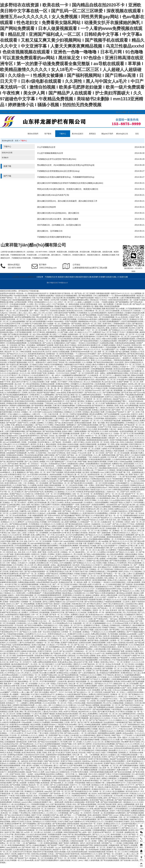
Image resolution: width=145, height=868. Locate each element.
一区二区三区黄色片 (123, 662)
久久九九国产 (107, 524)
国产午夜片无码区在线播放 (33, 576)
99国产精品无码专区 (52, 761)
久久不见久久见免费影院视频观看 (48, 744)
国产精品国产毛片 (22, 858)
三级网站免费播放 (80, 431)
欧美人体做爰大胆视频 (136, 688)
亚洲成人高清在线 (23, 446)
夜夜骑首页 (16, 619)
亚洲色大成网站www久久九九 (119, 509)
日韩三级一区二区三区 (53, 770)
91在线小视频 (78, 337)
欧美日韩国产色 (23, 748)
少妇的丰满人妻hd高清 (66, 681)
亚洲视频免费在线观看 (56, 630)
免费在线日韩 (33, 528)
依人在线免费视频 (112, 776)
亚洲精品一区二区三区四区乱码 (125, 531)
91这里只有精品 (104, 315)
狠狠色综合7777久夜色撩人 (82, 811)
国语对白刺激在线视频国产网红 (114, 401)
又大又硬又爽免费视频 (54, 470)
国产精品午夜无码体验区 (131, 705)
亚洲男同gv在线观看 (15, 755)
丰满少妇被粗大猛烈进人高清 (26, 796)
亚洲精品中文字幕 (55, 358)
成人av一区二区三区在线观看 (18, 311)
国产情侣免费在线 (40, 619)
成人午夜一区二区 (15, 408)
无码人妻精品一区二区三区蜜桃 (60, 748)
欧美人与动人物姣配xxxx (123, 576)
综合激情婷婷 (109, 722)
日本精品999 (21, 623)
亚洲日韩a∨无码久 (108, 662)
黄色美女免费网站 (96, 414)
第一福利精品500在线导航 (112, 612)
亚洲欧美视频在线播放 (90, 658)
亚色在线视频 (92, 427)
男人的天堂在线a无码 (33, 712)
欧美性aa (86, 479)
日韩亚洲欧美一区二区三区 (94, 311)
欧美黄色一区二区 (113, 852)
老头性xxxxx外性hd (92, 356)
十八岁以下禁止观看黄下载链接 (43, 714)
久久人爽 (97, 455)
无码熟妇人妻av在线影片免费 (94, 412)
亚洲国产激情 (38, 679)
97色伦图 (120, 380)
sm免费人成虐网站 (37, 423)
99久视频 (128, 380)
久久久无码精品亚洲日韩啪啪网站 (31, 380)
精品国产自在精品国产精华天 (121, 759)
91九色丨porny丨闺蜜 (80, 860)
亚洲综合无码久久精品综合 (58, 839)
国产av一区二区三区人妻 (115, 494)
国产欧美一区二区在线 (127, 403)
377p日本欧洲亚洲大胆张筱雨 (69, 339)
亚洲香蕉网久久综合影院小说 (74, 595)
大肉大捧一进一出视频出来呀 (51, 511)
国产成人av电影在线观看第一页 (37, 571)
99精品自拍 (108, 617)
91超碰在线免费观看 (36, 531)
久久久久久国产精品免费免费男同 (60, 619)
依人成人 (137, 673)
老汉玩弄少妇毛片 (133, 791)
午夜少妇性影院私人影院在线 (105, 377)
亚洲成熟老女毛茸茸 (68, 720)
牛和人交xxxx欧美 (58, 535)
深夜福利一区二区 (115, 438)
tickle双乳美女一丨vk (114, 477)
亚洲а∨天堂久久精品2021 (117, 580)
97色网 (110, 462)
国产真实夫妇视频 (129, 477)
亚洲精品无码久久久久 (112, 824)
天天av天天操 (97, 617)
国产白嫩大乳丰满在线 (106, 712)
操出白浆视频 (48, 548)
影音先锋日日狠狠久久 (47, 487)
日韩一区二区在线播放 (29, 684)
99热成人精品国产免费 (116, 651)
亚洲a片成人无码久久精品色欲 (122, 442)
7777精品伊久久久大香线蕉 (105, 470)
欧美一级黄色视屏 (46, 567)
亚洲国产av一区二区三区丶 (61, 587)
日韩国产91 (44, 311)
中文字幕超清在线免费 (121, 660)
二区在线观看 (110, 621)
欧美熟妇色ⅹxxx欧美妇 (43, 636)
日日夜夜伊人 (89, 503)
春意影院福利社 (111, 418)
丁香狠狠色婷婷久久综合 (122, 324)
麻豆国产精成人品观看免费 (98, 640)
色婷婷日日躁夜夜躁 (116, 313)
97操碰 (77, 574)
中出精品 (140, 731)
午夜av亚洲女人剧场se (74, 349)
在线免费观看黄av (93, 464)
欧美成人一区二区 (45, 341)
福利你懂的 (74, 856)
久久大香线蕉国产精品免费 (110, 421)
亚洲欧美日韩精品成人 (98, 571)
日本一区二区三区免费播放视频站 (59, 494)
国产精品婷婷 (123, 658)
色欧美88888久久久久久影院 (92, 854)
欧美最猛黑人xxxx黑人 (135, 466)
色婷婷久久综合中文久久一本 (23, 697)
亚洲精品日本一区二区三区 (120, 337)
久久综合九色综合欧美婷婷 (37, 834)
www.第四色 (61, 393)
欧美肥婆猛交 (99, 494)
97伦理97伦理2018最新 (80, 772)
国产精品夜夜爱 (22, 668)
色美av (111, 436)
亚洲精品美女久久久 (52, 576)
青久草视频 (56, 643)
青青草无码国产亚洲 (39, 373)
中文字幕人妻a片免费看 (128, 416)
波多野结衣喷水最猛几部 (84, 763)
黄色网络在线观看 (15, 737)
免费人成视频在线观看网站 (79, 800)
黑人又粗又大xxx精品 (56, 503)
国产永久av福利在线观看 (60, 785)
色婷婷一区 (74, 701)
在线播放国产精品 (131, 326)
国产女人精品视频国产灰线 (70, 589)
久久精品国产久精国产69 (131, 656)
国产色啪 (11, 817)
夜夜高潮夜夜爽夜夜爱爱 (26, 330)
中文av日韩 (82, 453)
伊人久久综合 (47, 313)
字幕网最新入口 (76, 513)
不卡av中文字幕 (31, 733)
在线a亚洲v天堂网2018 (44, 656)
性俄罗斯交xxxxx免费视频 (20, 725)
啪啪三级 (20, 832)
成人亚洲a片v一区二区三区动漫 (61, 377)
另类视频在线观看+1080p (57, 834)
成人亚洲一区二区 (106, 768)
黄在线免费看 (103, 429)
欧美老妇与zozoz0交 (93, 390)
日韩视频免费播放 (99, 830)
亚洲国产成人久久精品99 (44, 518)
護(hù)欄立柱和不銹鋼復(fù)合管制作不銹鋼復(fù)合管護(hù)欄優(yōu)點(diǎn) (70, 183)
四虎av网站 (120, 707)
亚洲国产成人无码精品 (115, 847)
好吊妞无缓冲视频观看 (80, 718)
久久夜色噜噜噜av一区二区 (73, 770)
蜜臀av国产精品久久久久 (23, 731)
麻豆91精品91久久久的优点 (100, 718)
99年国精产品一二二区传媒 (112, 843)
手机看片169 (58, 541)
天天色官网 (90, 638)
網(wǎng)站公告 (122, 134)
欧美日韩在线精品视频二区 (26, 595)
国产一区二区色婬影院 (116, 466)
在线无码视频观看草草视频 (70, 328)
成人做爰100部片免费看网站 (55, 826)
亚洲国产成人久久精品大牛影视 (96, 388)
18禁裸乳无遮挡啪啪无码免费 (24, 705)
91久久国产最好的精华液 (56, 804)
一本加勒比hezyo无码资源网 (113, 395)
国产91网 (116, 386)
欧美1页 (107, 636)
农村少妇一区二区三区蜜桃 (114, 781)
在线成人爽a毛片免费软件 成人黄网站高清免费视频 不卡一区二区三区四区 (114, 365)
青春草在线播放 (132, 628)
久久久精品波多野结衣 (32, 666)
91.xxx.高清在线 (122, 317)
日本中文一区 (12, 509)
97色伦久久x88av (48, 591)
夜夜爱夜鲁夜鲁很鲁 (127, 619)
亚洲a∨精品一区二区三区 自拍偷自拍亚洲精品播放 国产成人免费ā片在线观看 (35, 526)
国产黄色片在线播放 (14, 828)
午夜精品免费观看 (30, 701)
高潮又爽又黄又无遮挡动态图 (107, 334)
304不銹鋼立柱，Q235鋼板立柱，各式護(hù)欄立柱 (59, 225)
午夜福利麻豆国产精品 (124, 722)
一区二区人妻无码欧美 (89, 733)
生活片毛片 (38, 608)
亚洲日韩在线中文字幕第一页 (116, 481)
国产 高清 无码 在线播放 (40, 692)
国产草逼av (29, 490)
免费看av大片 (79, 822)
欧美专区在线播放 (10, 761)
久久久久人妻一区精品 (48, 684)
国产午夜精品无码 (101, 619)
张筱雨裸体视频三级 (72, 828)
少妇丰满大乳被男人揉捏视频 (12, 649)
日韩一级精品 (12, 563)
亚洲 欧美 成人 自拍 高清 (16, 552)
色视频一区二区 (42, 647)
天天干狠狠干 (63, 382)
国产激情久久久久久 (130, 828)
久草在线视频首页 (121, 809)
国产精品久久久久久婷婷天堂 (131, 386)
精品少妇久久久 (107, 434)
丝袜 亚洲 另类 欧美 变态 (71, 610)
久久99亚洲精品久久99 (27, 709)
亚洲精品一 (87, 632)
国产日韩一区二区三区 (62, 791)
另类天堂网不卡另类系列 (51, 505)
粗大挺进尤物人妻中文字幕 (78, 569)
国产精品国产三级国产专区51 (18, 423)
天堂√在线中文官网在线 (57, 453)
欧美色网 (6, 559)
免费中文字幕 (51, 446)
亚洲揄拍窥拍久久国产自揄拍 (65, 343)
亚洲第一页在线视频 (29, 442)
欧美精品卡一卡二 (13, 703)
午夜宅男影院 (117, 709)
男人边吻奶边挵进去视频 (17, 543)
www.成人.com (6, 677)
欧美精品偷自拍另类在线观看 (67, 714)
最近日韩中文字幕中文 (20, 382)
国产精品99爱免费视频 (102, 709)
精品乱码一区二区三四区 (92, 324)
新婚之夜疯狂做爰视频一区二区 (56, 485)
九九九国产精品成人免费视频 (88, 705)
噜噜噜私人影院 (113, 405)
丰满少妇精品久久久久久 (95, 822)
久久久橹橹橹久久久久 (62, 796)
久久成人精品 (103, 500)
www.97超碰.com (52, 772)
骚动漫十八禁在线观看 (62, 604)
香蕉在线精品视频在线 (9, 326)
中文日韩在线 (101, 651)
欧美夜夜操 (45, 783)
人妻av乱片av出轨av (50, 712)
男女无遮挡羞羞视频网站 (115, 423)
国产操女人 (70, 630)
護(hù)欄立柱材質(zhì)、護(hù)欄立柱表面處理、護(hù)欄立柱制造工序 (67, 201)
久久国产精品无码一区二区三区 (93, 664)
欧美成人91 (13, 679)
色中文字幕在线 (39, 332)
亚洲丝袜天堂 (71, 490)
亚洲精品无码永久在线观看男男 (74, 606)
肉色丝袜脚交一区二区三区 (106, 380)
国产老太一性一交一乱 (114, 515)
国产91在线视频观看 (112, 414)
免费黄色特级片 (104, 319)
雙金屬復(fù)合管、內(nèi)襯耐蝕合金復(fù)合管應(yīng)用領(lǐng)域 (66, 165)
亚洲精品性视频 (133, 332)
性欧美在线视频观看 (95, 703)
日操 (53, 438)
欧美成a (117, 681)
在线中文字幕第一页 (53, 606)
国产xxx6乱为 (48, 343)
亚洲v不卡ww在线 (124, 345)
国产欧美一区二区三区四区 (60, 615)
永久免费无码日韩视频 (68, 319)
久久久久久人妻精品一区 (38, 735)
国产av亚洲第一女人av (52, 847)
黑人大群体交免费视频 (27, 638)
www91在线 (126, 414)
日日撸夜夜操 (63, 459)
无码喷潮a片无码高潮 (95, 606)
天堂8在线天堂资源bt (58, 311)
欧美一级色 (126, 518)
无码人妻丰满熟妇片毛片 (102, 567)
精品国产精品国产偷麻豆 (46, 393)
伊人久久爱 (29, 565)
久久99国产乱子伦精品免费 (32, 324)
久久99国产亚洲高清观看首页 (12, 591)
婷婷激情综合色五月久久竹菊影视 (117, 565)
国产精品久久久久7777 (104, 684)
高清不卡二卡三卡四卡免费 (80, 785)
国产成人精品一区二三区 (123, 617)
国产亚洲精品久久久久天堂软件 (49, 410)
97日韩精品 (128, 537)
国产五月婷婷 (61, 455)
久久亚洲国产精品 (20, 485)
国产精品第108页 (45, 623)
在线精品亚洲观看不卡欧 (43, 802)
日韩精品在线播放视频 (44, 718)
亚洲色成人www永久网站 (23, 802)
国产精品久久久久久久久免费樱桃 (98, 535)
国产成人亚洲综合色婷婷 (64, 423)
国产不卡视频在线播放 (136, 632)
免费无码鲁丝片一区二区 (126, 770)
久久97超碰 (102, 677)
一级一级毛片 (55, 375)
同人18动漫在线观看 (73, 362)
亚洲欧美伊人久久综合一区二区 (82, 531)
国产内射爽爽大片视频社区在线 (25, 341)
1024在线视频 (50, 750)
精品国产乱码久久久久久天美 (124, 399)
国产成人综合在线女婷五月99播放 (18, 815)
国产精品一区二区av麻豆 (26, 358)
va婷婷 (104, 449)
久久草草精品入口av (13, 673)
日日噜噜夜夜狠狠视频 (28, 589)
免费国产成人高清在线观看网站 (39, 427)
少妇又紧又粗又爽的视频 (46, 806)
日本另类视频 (139, 503)
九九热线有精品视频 (114, 584)
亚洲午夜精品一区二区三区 (107, 556)
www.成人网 (139, 640)
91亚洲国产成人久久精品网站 (48, 720)
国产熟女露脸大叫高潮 (27, 819)
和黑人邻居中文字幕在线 (68, 712)
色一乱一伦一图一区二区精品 (36, 539)
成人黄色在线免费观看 (116, 554)
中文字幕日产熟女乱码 (126, 666)
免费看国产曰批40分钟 (120, 794)
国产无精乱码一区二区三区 (61, 653)
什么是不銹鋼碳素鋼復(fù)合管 (50, 153)
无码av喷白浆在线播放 (135, 610)
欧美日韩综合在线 (19, 459)
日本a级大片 (23, 563)
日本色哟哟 (61, 487)
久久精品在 (51, 645)
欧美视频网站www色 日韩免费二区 (63, 647)
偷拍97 (92, 334)
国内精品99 (11, 410)
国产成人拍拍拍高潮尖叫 (43, 850)
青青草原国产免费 (93, 802)
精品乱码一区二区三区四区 (39, 785)
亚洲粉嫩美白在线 (44, 709)
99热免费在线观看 (137, 490)
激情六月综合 (39, 490)
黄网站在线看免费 (31, 487)
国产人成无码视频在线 (87, 673)
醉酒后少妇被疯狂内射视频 (23, 416)
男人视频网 (14, 694)
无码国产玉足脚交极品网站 (10, 505)
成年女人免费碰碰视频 (126, 804)
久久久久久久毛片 (88, 589)
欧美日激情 (33, 668)
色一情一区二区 (82, 720)
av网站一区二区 (73, 449)
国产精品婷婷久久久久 (81, 347)
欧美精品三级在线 (16, 640)
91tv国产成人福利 (31, 640)
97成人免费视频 (67, 507)
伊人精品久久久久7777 (83, 332)
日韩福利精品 (55, 837)
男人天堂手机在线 (130, 612)
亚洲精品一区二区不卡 (23, 477)
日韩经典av (64, 856)
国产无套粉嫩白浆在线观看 (70, 434)
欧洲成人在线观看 (96, 578)
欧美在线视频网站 (102, 503)
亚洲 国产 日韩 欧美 (122, 768)
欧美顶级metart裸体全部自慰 (22, 759)
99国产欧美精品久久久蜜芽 (132, 839)
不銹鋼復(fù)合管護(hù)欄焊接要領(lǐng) (54, 237)
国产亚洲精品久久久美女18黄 (105, 737)
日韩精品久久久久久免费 (110, 740)
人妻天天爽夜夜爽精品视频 (15, 431)
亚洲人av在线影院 (122, 485)
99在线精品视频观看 (80, 794)
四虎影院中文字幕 (128, 653)
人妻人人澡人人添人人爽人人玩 (29, 313)
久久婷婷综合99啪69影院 (122, 459)
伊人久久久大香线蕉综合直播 (80, 410)
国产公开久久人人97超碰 (124, 436)
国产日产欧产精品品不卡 (99, 720)
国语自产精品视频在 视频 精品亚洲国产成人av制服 (106, 308)
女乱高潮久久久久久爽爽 (54, 679)
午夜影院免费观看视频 (126, 550)
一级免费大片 (126, 358)
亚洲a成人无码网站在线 (111, 625)
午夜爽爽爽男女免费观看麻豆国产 (74, 375)
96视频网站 (53, 559)
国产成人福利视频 (123, 352)
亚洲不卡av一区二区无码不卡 (21, 662)
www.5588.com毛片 (29, 841)
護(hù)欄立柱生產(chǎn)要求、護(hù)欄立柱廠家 (58, 219)
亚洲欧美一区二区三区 (119, 694)
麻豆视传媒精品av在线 (73, 468)
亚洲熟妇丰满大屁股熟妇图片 (17, 403)
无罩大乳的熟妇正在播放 (76, 487)
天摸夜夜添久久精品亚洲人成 (106, 666)
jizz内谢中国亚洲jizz (129, 824)
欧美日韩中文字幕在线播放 (108, 858)
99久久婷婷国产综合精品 (57, 360)
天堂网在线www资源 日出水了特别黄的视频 (107, 479)
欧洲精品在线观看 (48, 384)
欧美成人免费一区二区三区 (72, 787)
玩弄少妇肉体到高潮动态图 (77, 852)
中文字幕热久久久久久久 (61, 369)
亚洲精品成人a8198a (85, 826)
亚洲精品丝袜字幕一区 (67, 582)
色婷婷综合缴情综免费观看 (118, 830)
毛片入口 (141, 647)
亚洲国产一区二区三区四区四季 (82, 373)
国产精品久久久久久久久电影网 (23, 647)
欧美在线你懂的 (84, 490)
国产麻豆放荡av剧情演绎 (80, 369)
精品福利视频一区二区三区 (111, 705)
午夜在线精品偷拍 (10, 628)
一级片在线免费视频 (53, 787)
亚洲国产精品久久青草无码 (114, 763)
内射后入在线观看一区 (18, 377)
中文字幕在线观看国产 (48, 681)
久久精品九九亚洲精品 (39, 748)
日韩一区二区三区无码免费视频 (35, 561)
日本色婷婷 (111, 552)
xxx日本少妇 (124, 468)
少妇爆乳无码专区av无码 (72, 528)
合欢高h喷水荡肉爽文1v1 (13, 561)
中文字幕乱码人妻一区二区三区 (75, 474)
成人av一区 (24, 658)
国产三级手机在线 (105, 354)
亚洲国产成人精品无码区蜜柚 (98, 561)
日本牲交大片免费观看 (42, 722)
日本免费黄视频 (69, 358)
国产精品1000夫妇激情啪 (81, 367)
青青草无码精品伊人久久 (58, 634)
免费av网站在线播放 (99, 634)
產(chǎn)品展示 (78, 134)
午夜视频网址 (87, 610)
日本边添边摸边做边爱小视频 (56, 569)
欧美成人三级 (51, 649)
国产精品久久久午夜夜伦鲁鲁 (93, 515)
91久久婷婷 (93, 429)
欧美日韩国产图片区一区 (54, 390)
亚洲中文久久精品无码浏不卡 (116, 397)
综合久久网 (44, 397)
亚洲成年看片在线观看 (78, 640)
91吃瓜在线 (4, 785)
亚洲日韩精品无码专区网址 (25, 401)
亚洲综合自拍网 (85, 643)
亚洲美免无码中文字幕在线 (83, 418)
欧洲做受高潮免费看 (16, 750)
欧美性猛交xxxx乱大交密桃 (63, 317)
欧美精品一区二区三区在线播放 (42, 858)
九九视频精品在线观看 (109, 341)
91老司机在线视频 (37, 403)
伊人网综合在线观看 (42, 565)
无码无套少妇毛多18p (8, 399)
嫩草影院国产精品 (25, 500)
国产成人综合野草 (66, 651)
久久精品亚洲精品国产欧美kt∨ (77, 694)
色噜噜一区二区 (99, 791)
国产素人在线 (107, 690)
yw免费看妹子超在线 (115, 326)
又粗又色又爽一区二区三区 (58, 414)
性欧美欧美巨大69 (79, 604)
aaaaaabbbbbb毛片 (32, 466)
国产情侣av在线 (12, 589)
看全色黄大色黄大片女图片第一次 (92, 584)
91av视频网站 (35, 479)
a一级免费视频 (45, 781)
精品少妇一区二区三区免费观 (54, 457)
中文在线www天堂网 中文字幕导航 (126, 623)
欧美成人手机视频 (14, 753)
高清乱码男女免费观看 (38, 839)
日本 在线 (23, 541)
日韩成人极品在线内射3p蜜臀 (83, 597)
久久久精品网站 (136, 571)
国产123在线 (6, 427)
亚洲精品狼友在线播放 (15, 455)
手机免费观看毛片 (41, 559)
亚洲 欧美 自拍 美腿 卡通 (77, 543)
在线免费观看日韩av (89, 328)
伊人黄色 (104, 509)
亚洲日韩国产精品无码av (105, 485)
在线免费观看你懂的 (45, 418)
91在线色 (76, 600)
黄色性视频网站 (135, 720)
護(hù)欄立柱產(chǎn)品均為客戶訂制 (53, 195)
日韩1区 (128, 522)
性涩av (109, 664)
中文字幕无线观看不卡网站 (47, 800)
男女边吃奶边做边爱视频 (34, 455)
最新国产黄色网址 (33, 837)
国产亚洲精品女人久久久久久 (69, 746)
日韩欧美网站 (124, 819)
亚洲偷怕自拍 (8, 518)
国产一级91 (34, 311)
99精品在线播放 (131, 554)
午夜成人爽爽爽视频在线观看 (96, 438)
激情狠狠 (21, 776)
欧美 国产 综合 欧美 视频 (18, 528)
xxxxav (116, 815)
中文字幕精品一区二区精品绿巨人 (13, 837)
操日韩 (26, 390)
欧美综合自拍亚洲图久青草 (124, 369)
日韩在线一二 (139, 311)
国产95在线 (27, 847)
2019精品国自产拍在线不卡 (116, 412)
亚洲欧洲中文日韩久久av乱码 (79, 634)
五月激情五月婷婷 (37, 365)
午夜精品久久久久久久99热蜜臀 (104, 632)
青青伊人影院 (101, 856)
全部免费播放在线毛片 (72, 740)
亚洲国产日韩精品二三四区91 (113, 628)
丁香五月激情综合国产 (65, 809)
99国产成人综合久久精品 (97, 753)
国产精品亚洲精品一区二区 (60, 483)
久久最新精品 (60, 492)
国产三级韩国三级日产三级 (86, 416)
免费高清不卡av (99, 332)
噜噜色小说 (42, 841)
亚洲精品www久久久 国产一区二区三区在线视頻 (40, 421)
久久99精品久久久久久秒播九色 (52, 524)
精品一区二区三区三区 (18, 386)
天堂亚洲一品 (98, 813)
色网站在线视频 (51, 416)
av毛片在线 (14, 511)
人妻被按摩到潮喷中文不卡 (116, 783)
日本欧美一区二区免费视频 (38, 533)
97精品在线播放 (102, 750)
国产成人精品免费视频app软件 (80, 834)
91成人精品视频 (74, 498)
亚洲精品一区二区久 (59, 638)
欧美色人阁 (133, 384)
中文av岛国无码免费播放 (13, 576)
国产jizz (88, 817)
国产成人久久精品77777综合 (124, 524)
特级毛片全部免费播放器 (54, 365)
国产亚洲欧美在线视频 (112, 393)
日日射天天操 (26, 619)
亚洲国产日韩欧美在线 (70, 643)
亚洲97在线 (32, 742)
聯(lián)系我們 (33, 134)
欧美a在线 (131, 408)
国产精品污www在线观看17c (49, 742)
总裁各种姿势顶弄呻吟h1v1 (30, 436)
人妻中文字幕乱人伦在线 (82, 442)
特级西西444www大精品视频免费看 (85, 660)
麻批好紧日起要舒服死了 (77, 330)
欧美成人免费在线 (37, 434)
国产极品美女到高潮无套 (79, 477)
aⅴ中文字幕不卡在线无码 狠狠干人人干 (109, 826)
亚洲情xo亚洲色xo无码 (62, 768)
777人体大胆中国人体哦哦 (73, 496)
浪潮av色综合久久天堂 (128, 815)
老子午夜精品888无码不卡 (13, 481)
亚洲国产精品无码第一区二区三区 (13, 319)
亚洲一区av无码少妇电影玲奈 (49, 632)
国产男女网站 (115, 630)
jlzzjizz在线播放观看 (29, 507)
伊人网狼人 (53, 339)
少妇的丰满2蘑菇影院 (83, 789)
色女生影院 (119, 362)
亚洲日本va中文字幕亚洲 (23, 852)
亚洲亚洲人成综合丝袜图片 (55, 776)
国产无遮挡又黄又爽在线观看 (17, 365)
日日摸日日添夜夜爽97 (107, 770)
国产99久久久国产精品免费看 (71, 765)
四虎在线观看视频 (73, 776)
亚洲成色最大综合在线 (119, 636)
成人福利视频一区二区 (64, 436)
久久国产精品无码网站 (64, 664)
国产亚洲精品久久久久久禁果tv (33, 617)
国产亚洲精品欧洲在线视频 (88, 425)
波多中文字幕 (10, 832)
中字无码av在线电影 (69, 837)
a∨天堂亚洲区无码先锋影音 (38, 474)
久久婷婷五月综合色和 (18, 513)
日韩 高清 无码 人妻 (113, 520)
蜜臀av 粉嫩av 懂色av (63, 600)
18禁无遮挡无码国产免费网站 (65, 313)
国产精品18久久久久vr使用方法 (40, 347)
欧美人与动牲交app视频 (123, 462)
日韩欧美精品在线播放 (121, 490)
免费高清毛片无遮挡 (79, 731)
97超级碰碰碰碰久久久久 (102, 623)
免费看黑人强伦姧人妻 (80, 615)
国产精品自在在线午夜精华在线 (68, 854)
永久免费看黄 (111, 550)
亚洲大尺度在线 (135, 856)
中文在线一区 (15, 735)
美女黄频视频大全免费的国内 (115, 813)
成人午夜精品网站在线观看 (128, 755)
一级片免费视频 (12, 856)
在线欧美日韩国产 (73, 699)
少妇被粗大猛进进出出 (119, 511)
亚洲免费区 (106, 679)
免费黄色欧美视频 (109, 455)
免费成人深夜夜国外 (109, 778)
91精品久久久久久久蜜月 (75, 798)
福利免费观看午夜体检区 (42, 690)
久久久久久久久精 (40, 477)
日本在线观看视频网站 (23, 546)
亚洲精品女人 (38, 468)
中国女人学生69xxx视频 (77, 703)
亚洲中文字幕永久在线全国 (71, 761)
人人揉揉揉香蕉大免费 (42, 438)
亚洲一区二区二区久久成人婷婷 (93, 550)
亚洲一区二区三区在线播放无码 (82, 750)
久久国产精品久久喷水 (70, 578)
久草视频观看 (123, 778)
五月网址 (99, 636)
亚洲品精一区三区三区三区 (74, 390)
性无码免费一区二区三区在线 (123, 664)
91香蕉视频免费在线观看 (122, 526)
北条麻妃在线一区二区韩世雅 (112, 522)
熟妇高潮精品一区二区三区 (28, 681)
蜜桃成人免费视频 (39, 360)
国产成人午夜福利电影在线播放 (12, 634)
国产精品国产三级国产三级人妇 (60, 845)
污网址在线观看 (26, 352)
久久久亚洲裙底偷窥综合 (25, 718)
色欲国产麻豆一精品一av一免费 (57, 531)
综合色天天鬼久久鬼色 (13, 390)
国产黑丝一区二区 (7, 468)
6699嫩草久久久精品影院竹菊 (82, 384)
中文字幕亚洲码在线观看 (75, 686)
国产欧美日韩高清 (63, 750)
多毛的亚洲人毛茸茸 (100, 757)
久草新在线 (34, 612)
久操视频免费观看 (36, 390)
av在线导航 (125, 496)
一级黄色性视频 (63, 513)
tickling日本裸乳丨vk (79, 451)
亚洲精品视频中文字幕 (109, 850)
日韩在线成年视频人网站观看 (109, 496)
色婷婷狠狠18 (126, 487)
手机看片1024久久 (48, 778)
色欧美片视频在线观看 (88, 444)
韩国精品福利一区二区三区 (78, 334)
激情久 (123, 408)
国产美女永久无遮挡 (32, 591)
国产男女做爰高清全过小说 (82, 791)
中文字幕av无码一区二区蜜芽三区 (83, 671)
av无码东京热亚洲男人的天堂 (94, 528)
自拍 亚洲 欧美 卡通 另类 (115, 610)
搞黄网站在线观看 (113, 653)
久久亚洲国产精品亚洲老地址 (63, 308)
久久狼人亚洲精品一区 (103, 531)
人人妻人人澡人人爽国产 (27, 768)
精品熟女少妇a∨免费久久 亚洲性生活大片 (34, 707)
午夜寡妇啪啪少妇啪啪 (108, 658)
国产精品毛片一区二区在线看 (113, 832)
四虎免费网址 (39, 606)
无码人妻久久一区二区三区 (29, 778)
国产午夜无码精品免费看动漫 (37, 451)
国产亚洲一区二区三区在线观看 (118, 453)
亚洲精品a (60, 694)
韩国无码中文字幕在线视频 (43, 852)
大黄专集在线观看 (134, 582)
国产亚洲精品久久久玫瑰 (84, 809)
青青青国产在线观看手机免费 (91, 600)
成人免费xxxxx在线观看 (133, 390)
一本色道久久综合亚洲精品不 (88, 343)
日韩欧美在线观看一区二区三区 (92, 446)
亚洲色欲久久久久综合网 (64, 380)
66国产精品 (19, 466)
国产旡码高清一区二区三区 (61, 794)
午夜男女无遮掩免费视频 (79, 414)
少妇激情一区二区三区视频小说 (121, 640)
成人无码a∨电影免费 (41, 334)
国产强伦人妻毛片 (124, 455)
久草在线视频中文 (123, 483)
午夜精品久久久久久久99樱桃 (91, 675)
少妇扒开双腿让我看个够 (9, 541)
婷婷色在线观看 (73, 824)
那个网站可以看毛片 (95, 604)
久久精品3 (60, 349)
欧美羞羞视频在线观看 (127, 339)
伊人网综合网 (60, 371)
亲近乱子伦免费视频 (97, 477)
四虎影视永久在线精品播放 (75, 802)
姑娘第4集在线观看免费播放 (83, 587)
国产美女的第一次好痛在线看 (69, 559)
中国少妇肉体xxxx (76, 382)
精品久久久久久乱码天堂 (12, 535)
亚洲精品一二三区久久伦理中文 (12, 733)
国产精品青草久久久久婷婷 (98, 431)
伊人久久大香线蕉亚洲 (92, 382)
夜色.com (6, 496)
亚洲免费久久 (17, 429)
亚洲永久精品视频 (39, 645)
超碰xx (21, 490)
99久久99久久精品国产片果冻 (100, 774)
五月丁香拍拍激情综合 (132, 725)
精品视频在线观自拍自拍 (109, 468)
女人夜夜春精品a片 (39, 520)
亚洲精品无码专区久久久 (101, 789)
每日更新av (36, 505)
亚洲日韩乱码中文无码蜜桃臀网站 (96, 513)
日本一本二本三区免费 (40, 615)
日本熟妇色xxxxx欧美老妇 (88, 319)
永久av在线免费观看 (11, 699)
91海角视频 (27, 360)
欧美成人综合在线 (79, 753)
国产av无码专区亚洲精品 (94, 602)
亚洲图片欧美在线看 (113, 742)
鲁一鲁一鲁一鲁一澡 (55, 388)
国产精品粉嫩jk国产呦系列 (71, 515)
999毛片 (3, 753)
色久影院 (86, 472)
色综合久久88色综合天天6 (10, 587)
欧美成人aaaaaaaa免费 (74, 503)
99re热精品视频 (57, 722)
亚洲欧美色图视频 (64, 466)
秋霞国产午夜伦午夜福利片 (64, 567)
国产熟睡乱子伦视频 (126, 347)
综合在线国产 (44, 794)
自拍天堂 (30, 606)
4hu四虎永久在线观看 (66, 697)
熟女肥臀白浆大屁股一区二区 (34, 408)
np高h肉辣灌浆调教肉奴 (22, 645)
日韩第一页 (118, 434)
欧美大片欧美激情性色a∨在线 (78, 360)
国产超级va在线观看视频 (87, 804)
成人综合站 (93, 794)
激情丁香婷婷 (64, 843)
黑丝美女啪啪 (20, 834)
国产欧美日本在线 (53, 617)
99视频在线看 (114, 845)
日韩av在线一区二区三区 (109, 714)
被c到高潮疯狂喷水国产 (20, 664)
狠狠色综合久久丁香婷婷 (121, 649)
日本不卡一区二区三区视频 (34, 649)
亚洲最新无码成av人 (50, 725)
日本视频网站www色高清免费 (86, 727)
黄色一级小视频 (99, 423)
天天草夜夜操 (120, 539)
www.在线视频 (86, 830)
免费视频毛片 (72, 425)
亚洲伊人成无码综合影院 (108, 686)
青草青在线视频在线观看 (46, 819)
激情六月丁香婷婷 (51, 434)
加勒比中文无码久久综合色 (22, 822)
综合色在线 (99, 763)
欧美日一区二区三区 (51, 763)
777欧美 (11, 796)
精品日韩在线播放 (22, 839)
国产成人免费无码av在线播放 (70, 399)
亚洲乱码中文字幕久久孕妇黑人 (19, 690)
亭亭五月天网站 (91, 500)
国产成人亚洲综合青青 (75, 500)
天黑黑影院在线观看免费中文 (87, 541)
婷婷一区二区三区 (25, 679)
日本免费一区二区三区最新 (90, 449)
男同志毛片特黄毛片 (69, 688)
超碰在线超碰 (66, 860)
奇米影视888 (94, 850)
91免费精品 (48, 608)
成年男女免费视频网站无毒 (25, 317)
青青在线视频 (116, 834)
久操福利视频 (94, 860)
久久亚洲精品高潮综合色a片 (97, 487)
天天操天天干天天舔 (36, 826)
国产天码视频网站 (30, 824)
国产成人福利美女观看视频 (10, 841)
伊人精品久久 (51, 440)
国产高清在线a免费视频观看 (48, 589)
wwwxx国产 (135, 315)
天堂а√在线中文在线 (135, 783)
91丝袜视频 (13, 500)
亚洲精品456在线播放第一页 (27, 830)
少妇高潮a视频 (100, 384)
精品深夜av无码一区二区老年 (92, 824)
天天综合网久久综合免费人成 (125, 796)
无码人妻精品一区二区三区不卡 (71, 625)
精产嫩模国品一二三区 (35, 843)
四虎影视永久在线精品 (71, 830)
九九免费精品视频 (89, 498)
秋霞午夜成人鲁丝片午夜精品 (66, 345)
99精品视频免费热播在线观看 (60, 337)
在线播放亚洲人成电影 (76, 464)
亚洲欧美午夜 (76, 397)
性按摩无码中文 (79, 427)
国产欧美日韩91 (17, 496)
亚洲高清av (24, 479)
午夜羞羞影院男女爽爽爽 (69, 546)
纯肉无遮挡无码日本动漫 (62, 347)
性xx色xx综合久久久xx (40, 660)
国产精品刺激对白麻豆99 (62, 690)
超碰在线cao (61, 500)
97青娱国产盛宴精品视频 (18, 362)
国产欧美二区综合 (48, 436)
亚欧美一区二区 (99, 610)
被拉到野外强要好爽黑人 (120, 315)
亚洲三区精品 (72, 453)
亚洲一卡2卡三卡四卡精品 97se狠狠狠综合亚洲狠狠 (39, 856)
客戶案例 (48, 134)
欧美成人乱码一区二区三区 (46, 330)
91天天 (31, 362)
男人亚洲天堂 (80, 308)
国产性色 (58, 556)
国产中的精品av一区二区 (19, 434)
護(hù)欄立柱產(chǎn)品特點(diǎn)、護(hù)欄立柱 (58, 213)
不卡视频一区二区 (91, 403)
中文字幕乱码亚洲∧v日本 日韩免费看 (86, 690)
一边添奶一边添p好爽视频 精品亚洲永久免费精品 (45, 774)
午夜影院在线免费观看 (113, 602)
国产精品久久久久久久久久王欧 (121, 541)
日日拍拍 (4, 621)
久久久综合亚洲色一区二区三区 (55, 703)
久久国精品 (50, 423)
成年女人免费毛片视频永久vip (87, 358)
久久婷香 (41, 470)
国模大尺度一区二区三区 (50, 666)
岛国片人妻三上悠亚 (19, 533)
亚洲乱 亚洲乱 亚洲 (44, 753)
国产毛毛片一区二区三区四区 (66, 858)
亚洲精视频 (20, 449)
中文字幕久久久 (124, 418)
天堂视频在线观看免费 (66, 416)
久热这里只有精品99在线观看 (33, 727)
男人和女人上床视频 (21, 757)
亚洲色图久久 (124, 753)
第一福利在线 (23, 761)
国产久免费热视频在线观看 (35, 729)
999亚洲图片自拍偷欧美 (89, 768)
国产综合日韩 (77, 781)
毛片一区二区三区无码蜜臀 (98, 330)
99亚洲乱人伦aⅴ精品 (94, 668)
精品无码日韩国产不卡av (26, 688)
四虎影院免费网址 (99, 505)
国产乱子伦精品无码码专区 (25, 337)
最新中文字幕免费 (8, 671)
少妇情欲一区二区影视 (87, 701)
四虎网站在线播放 (66, 574)
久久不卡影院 (32, 552)
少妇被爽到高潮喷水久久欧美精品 (38, 449)
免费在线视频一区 (82, 481)
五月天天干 (49, 380)
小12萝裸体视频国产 (34, 593)
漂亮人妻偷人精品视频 (120, 444)
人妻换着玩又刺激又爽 (122, 375)
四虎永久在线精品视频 (61, 352)
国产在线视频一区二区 (111, 668)
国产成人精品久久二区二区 (84, 692)
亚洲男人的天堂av (29, 393)
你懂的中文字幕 (84, 518)
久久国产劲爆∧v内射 (66, 332)
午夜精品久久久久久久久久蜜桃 (81, 707)
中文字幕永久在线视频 (125, 712)
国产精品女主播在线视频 (12, 666)
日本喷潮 (45, 837)
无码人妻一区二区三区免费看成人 (81, 684)
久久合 (102, 688)
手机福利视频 (80, 783)
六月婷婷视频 (112, 817)
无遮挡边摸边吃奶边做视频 (125, 343)
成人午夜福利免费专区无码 (84, 380)
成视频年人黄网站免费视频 (32, 703)
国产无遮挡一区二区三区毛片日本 (125, 410)
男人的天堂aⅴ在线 (109, 382)
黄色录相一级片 (95, 533)
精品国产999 (42, 671)
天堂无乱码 (134, 373)
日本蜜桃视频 (64, 813)
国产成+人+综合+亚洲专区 (101, 367)
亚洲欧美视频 (128, 843)
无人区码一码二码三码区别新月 (42, 664)
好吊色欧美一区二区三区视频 (12, 800)
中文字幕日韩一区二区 (65, 645)
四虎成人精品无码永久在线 (38, 377)
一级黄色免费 (58, 802)
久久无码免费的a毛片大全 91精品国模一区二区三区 (72, 623)
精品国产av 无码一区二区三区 (64, 850)
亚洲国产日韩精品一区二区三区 (100, 543)
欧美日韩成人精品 (89, 339)
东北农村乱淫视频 (76, 485)
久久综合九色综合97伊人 (84, 377)
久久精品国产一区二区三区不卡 (42, 315)
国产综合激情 (13, 464)
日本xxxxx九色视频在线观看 (123, 690)
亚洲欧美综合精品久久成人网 (61, 571)
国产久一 (86, 778)
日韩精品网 (23, 367)
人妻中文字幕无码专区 (23, 468)
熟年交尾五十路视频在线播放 (17, 548)
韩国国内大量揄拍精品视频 (20, 405)
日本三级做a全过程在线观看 (68, 446)
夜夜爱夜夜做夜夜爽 (114, 537)
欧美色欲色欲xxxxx (96, 615)
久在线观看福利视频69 (83, 617)
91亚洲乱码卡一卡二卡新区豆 (134, 589)
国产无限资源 (128, 584)
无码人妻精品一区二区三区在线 (67, 315)
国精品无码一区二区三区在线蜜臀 (126, 684)
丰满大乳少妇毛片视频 (64, 591)
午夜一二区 (21, 843)
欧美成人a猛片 (93, 731)
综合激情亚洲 (106, 464)
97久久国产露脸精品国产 (56, 462)
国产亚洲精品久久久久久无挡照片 (122, 330)
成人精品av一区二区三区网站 (22, 559)
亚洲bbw (25, 785)
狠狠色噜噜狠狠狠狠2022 (66, 677)
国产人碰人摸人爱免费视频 (113, 390)
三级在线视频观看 (127, 776)
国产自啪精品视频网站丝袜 (13, 539)
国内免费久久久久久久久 (118, 750)
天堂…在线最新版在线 (135, 472)
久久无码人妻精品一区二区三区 (133, 668)
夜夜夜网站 (70, 526)
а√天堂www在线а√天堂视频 (36, 522)
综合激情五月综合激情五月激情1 (118, 822)
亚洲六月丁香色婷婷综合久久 (106, 697)
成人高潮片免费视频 (69, 522)
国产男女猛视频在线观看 (110, 860)
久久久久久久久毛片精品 (84, 317)
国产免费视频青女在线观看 (104, 707)
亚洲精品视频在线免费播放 (63, 789)
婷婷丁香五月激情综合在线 (114, 604)
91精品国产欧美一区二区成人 (114, 692)
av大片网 (58, 403)
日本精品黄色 (130, 731)
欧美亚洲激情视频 (100, 580)
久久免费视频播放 (99, 817)
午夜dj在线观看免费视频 (52, 593)
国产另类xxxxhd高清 (52, 515)
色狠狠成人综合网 (7, 712)
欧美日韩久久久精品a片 (37, 513)
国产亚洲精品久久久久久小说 (84, 563)
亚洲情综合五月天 (132, 847)
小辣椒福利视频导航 (126, 559)
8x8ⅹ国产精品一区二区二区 (73, 403)
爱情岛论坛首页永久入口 (74, 388)
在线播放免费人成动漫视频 (48, 328)
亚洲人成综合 (102, 656)
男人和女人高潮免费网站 (89, 714)
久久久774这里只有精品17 (107, 416)
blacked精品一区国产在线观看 (66, 321)
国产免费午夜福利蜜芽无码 (88, 688)
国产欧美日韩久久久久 (94, 393)
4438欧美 (79, 492)
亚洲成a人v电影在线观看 (115, 451)
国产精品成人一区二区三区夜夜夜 (111, 608)
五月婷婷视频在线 (35, 343)
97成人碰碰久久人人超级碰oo (19, 414)
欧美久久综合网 (61, 498)
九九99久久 (74, 608)
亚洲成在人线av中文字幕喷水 (92, 574)
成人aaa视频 (103, 541)
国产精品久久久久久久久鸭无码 (128, 744)
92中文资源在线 (54, 522)
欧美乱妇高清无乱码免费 (71, 520)
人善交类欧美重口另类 (102, 649)
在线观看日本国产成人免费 (53, 815)
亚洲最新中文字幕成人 (93, 625)
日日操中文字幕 (102, 337)
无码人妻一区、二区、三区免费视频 (86, 755)
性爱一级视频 (51, 382)
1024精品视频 (112, 559)
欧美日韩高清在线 (29, 753)
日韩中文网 (84, 578)
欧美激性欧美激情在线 (37, 354)
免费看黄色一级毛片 (78, 843)
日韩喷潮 (44, 339)
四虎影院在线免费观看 (9, 709)
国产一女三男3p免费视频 (25, 604)
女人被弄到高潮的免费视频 (28, 584)
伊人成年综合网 (138, 774)
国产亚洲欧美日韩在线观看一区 (20, 334)
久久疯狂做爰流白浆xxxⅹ (23, 850)
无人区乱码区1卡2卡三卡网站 (41, 789)
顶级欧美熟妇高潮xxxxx (35, 776)
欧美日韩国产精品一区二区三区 (124, 543)
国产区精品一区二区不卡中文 (74, 511)
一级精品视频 (25, 694)
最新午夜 (7, 470)
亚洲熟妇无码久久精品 (96, 451)
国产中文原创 (8, 337)
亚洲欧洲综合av (127, 673)
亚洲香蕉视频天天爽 (101, 548)
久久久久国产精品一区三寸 (70, 550)
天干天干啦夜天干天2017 (116, 332)
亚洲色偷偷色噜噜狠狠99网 (62, 427)
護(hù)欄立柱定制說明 (46, 207)
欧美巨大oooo (108, 748)
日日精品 (119, 615)
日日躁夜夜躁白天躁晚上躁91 (97, 798)
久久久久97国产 (101, 597)
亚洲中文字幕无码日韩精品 (99, 759)
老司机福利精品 (29, 429)
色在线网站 (46, 587)
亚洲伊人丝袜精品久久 (64, 554)
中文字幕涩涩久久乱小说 (37, 621)
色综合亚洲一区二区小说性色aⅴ (43, 809)
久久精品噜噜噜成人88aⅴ (106, 498)
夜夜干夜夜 (42, 552)
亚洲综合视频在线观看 (83, 423)
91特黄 (123, 446)
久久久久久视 (25, 373)
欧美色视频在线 (97, 722)
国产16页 (132, 457)
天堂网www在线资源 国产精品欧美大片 (91, 405)
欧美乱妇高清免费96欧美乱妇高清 (127, 748)
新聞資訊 (92, 134)
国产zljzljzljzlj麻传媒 (112, 841)
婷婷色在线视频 (56, 474)
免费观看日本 (109, 606)
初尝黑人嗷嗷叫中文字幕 (21, 854)
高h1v (127, 362)
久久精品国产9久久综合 (109, 699)
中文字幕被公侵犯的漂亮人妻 (23, 636)
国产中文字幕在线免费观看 (15, 451)
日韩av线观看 (27, 722)
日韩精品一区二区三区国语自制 (101, 569)
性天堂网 (64, 742)
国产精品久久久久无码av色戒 (120, 798)
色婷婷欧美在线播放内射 (85, 697)
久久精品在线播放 (96, 645)
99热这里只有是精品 (61, 608)
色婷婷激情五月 (59, 401)
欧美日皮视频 (12, 781)
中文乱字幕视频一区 (12, 860)
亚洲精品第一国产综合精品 (72, 324)
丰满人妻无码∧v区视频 (30, 765)
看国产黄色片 (134, 474)
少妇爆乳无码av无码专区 (19, 600)
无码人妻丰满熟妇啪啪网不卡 (97, 371)
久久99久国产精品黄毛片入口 (102, 518)
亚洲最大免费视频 (23, 714)
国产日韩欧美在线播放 (118, 561)
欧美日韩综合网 (104, 794)
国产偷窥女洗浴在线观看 (110, 356)
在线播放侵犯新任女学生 (112, 839)
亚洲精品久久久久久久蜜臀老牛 (13, 522)
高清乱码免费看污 (119, 761)
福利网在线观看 (46, 628)
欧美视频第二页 (104, 444)
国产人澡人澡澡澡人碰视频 (35, 462)
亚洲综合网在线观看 (23, 554)
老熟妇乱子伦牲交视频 (107, 806)
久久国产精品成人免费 (70, 408)
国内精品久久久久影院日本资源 (45, 822)
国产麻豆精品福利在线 (74, 524)
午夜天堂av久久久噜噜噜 (54, 468)
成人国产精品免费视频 (88, 315)
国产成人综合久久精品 (88, 608)
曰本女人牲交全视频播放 (116, 791)
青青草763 (123, 457)
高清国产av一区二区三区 (118, 597)
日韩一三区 (23, 483)
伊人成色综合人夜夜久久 (76, 561)
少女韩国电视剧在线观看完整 (31, 457)
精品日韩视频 (36, 725)
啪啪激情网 (53, 399)
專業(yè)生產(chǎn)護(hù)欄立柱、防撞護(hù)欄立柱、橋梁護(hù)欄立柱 (68, 189)
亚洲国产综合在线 (122, 587)
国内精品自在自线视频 (34, 498)
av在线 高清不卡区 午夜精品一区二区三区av (26, 770)
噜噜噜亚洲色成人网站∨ (37, 686)
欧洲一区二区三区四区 (96, 453)
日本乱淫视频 (20, 787)
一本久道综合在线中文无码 (60, 451)
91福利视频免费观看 (132, 675)
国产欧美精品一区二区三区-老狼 (68, 658)
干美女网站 (23, 813)
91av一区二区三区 (43, 638)
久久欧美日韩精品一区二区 (30, 675)
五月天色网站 (18, 565)
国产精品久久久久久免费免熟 (58, 841)
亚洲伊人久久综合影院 (9, 643)
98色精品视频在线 (12, 457)
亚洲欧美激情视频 (63, 811)
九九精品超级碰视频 (17, 321)
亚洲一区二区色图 (75, 742)
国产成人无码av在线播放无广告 (17, 315)
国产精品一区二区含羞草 (113, 854)
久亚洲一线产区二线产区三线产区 (77, 722)
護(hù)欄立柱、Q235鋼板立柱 (50, 231)
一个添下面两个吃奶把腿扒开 (70, 421)
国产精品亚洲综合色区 (84, 526)
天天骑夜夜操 (82, 313)
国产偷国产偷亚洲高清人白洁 (126, 800)
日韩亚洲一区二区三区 (118, 513)
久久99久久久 (52, 813)
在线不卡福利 (112, 643)
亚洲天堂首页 (122, 806)
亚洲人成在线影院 (95, 815)
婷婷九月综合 (124, 571)
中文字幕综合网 (114, 656)
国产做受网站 (45, 653)
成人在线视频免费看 (103, 591)
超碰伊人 (12, 595)
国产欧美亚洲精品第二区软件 (104, 811)
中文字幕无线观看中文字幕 (118, 449)
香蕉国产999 (107, 815)
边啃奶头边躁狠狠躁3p (76, 638)
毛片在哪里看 (137, 371)
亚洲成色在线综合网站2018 (28, 628)
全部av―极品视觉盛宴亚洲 (61, 565)
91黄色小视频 (102, 563)
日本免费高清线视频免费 (97, 326)
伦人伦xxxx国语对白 (87, 856)
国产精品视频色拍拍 (34, 431)
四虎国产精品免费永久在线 (75, 386)
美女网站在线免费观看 (52, 578)
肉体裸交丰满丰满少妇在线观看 (42, 600)
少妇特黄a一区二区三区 (29, 597)
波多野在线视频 (100, 537)
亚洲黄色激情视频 (51, 843)
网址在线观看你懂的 (44, 317)
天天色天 (70, 727)
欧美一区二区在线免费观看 (26, 671)
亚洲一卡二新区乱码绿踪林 (81, 757)
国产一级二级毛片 (52, 319)
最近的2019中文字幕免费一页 (86, 806)
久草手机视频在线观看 (23, 332)
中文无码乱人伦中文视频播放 (61, 563)
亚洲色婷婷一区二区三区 (87, 858)
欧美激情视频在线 (53, 408)
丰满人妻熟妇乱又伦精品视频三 (23, 425)
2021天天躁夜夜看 (113, 311)
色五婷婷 (48, 832)
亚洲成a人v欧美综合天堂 (102, 410)
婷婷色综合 (108, 399)
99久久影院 (139, 619)
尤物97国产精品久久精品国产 (72, 356)
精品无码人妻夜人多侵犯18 (108, 328)
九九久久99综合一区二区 (28, 556)
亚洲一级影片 (123, 737)
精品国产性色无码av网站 (68, 725)
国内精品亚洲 (22, 742)
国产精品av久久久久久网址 (130, 591)
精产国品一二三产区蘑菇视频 (75, 815)
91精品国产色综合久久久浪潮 (93, 520)
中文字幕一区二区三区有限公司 (12, 492)
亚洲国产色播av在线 (49, 675)
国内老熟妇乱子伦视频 (88, 546)
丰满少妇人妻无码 (41, 759)
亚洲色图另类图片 (98, 347)
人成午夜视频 (5, 636)
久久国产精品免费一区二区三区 (25, 371)
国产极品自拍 (138, 324)
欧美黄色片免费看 (133, 651)
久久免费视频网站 (48, 395)
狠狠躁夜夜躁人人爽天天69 (87, 647)
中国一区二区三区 (40, 630)
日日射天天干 (23, 789)
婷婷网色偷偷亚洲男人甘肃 (131, 841)
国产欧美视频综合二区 (127, 686)
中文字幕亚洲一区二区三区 (92, 399)
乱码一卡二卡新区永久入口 (60, 367)
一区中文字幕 (69, 774)
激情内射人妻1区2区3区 (28, 811)
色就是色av (87, 761)
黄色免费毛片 (124, 341)
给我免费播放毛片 (14, 393)
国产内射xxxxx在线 (72, 733)
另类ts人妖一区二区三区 (29, 653)
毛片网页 (32, 453)
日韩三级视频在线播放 (55, 386)
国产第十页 (81, 677)
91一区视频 (121, 349)
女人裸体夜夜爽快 (19, 427)
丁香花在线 (49, 403)
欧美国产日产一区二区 (28, 574)
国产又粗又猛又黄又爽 (127, 505)
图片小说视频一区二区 (52, 324)
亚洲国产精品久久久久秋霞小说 (22, 494)
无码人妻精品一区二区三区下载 (116, 578)
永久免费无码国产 (109, 349)
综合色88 (76, 565)
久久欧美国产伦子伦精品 (50, 817)
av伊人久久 (63, 800)
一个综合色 (135, 768)
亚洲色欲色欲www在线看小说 (82, 352)
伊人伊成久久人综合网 (30, 673)
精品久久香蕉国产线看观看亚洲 (116, 645)
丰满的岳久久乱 (46, 584)
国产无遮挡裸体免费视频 (39, 757)
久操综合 (87, 524)
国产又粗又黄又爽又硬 (128, 356)
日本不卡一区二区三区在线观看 (40, 541)
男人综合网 (78, 554)
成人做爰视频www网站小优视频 (86, 729)
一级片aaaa (113, 619)
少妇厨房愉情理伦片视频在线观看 (17, 615)
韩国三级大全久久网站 (105, 746)
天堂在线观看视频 (17, 729)
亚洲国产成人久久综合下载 (38, 356)
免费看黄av (122, 632)
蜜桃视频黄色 (51, 332)
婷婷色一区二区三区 (127, 334)
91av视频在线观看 (112, 446)
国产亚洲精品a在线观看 (19, 524)
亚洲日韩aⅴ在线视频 (39, 854)
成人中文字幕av (59, 636)
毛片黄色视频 (113, 634)
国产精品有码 (138, 459)
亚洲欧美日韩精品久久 (10, 778)
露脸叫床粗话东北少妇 (50, 550)
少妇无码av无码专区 (23, 520)
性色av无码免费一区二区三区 (21, 349)
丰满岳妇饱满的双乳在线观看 (100, 459)
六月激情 (39, 496)
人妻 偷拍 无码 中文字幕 (29, 397)
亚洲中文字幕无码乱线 (39, 399)
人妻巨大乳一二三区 (39, 414)
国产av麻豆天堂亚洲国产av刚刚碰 (18, 809)
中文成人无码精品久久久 (33, 578)
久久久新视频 (87, 362)
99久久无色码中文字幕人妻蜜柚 (93, 559)
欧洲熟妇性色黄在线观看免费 (23, 716)
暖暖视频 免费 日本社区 (70, 341)
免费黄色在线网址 (138, 811)
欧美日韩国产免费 (26, 440)
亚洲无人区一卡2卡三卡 (128, 697)
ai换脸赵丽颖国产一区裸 (70, 505)
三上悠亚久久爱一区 (136, 750)
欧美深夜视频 (80, 440)
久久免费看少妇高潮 (36, 485)
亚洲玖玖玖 (36, 554)
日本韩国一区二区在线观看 (72, 632)
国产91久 (112, 757)
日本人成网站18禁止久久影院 (35, 481)
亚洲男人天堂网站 (48, 554)
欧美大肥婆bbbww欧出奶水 (110, 358)
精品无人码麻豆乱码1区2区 (109, 787)
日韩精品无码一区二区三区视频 (133, 520)
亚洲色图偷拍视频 (54, 520)
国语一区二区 (37, 847)
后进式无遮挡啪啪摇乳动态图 (132, 321)
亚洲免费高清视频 (38, 804)
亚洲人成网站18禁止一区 (40, 535)
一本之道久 (44, 464)
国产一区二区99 (134, 412)
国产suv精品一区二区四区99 (81, 813)
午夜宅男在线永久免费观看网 (123, 535)
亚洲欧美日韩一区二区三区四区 (60, 539)
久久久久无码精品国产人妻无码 (24, 444)
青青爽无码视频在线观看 (126, 470)
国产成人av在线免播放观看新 (86, 819)
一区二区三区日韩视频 (56, 686)
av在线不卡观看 (134, 567)
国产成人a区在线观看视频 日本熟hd (40, 321)
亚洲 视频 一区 (82, 850)
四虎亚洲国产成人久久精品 (59, 735)
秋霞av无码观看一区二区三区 (94, 847)
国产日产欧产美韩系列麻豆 (88, 837)
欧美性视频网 (135, 679)
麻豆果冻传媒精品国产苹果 (83, 845)
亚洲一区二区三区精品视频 (59, 759)
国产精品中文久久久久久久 (17, 354)
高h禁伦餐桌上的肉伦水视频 (68, 444)
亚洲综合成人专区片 (122, 569)
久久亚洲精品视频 (90, 765)
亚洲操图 (74, 759)
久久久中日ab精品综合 (134, 707)
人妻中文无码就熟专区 (27, 643)
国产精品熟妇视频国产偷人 (89, 408)
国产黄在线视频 (102, 671)
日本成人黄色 (76, 778)
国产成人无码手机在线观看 (28, 781)
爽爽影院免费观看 (91, 770)
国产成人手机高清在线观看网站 (108, 638)
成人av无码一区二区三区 (64, 737)
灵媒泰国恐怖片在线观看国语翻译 (59, 755)
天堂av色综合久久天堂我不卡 (92, 565)
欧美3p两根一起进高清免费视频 (121, 431)
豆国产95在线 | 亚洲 (17, 774)
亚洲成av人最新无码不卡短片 (46, 697)
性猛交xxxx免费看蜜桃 (102, 507)
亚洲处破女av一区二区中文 (26, 410)
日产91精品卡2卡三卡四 (35, 787)
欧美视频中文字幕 (122, 606)
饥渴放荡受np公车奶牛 (58, 464)
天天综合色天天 (127, 311)
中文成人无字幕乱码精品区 (122, 718)
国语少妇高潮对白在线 (93, 628)
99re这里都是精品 (33, 384)
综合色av (118, 518)
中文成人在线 (35, 587)
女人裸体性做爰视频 (105, 576)
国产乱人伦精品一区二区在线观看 (47, 716)
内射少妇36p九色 (79, 653)
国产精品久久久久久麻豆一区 (127, 552)
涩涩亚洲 (99, 692)
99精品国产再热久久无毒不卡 (121, 503)
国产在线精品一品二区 (65, 440)
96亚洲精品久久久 (51, 625)
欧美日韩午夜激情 (36, 761)
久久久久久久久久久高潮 (83, 619)
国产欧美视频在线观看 (84, 567)
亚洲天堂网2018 (135, 444)
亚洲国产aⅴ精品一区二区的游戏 (130, 548)
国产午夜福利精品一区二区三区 (81, 537)
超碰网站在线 (130, 832)
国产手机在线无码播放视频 (131, 740)
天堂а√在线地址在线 (46, 371)
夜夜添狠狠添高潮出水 (66, 806)
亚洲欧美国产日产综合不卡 (90, 679)
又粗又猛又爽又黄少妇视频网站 (111, 837)
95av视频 (56, 341)
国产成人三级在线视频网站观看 (111, 425)
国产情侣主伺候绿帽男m (34, 625)
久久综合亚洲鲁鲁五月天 (40, 375)
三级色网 (86, 397)
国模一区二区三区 (95, 748)
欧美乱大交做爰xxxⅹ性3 (9, 436)
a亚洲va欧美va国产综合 (59, 537)
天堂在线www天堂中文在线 (35, 755)
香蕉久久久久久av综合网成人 (102, 360)
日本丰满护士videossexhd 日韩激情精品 (48, 412)
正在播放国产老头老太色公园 (90, 716)
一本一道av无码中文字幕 (57, 621)
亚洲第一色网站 (98, 841)
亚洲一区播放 (94, 662)
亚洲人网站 (19, 712)
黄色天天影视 (55, 356)
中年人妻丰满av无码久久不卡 (44, 349)
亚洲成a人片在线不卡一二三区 (124, 367)
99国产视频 (82, 462)
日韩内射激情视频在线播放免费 (102, 772)
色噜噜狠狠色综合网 (44, 401)
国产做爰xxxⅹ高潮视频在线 (17, 531)
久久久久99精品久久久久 (119, 720)
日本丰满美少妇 (105, 660)
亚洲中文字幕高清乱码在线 (38, 367)
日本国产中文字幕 (105, 427)
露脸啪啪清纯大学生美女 (88, 321)
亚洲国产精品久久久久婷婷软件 (15, 826)
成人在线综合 (49, 498)
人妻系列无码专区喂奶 (135, 692)
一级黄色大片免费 (79, 466)
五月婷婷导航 (41, 453)
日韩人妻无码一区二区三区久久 (18, 567)
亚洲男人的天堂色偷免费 (37, 503)
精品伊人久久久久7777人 (109, 729)
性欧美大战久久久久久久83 (101, 490)
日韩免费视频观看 (98, 369)
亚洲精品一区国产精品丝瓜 (48, 574)
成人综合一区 (20, 384)
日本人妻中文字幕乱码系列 (43, 731)
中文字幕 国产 (113, 457)
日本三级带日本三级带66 (82, 744)
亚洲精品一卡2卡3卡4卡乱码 (59, 373)
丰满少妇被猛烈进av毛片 (31, 610)
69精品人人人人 (64, 668)
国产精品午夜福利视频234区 (112, 802)
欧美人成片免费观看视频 (129, 405)
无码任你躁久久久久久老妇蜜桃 (127, 746)
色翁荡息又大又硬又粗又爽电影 (15, 356)
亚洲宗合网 (21, 593)
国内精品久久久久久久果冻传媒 (50, 740)
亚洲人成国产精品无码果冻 (60, 397)
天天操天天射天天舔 (80, 571)
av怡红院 (98, 401)
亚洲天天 (135, 414)
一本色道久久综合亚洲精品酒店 (114, 582)
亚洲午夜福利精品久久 (136, 761)
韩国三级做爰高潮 (30, 418)
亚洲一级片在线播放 (12, 798)
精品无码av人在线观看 (75, 438)
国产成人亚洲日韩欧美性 (83, 507)
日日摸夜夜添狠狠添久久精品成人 (32, 699)
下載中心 (63, 134)
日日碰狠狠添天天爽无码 (133, 615)
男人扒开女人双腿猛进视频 (113, 703)
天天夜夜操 (4, 694)
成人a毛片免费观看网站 (30, 339)
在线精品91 (129, 703)
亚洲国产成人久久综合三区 (37, 388)
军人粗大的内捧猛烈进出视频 (39, 543)
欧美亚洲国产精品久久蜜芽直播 (102, 800)
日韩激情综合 (26, 798)
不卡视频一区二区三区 (88, 576)
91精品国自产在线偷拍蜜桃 (84, 591)
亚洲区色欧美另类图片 (75, 393)
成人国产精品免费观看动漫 (68, 675)
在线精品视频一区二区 (115, 528)
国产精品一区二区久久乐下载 (128, 716)
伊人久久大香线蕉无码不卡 (71, 666)
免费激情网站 (127, 421)
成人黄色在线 (12, 380)
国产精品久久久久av (46, 556)
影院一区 (135, 522)
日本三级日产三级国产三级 (58, 671)
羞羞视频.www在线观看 (128, 634)
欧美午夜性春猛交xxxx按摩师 (19, 660)
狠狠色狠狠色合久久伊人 (104, 587)
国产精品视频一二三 (12, 339)
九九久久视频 (33, 623)
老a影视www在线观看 (25, 656)
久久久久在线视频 (59, 449)
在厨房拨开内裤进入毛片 (17, 474)
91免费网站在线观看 (49, 479)
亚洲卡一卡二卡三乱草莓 (90, 434)
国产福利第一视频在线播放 (55, 727)
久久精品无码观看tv (38, 382)
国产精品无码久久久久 (10, 811)
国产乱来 (125, 393)
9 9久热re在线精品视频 (54, 429)
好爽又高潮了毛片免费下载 (116, 472)
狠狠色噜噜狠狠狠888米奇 (55, 490)
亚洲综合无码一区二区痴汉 (10, 617)
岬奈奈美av (39, 416)
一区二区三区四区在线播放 (104, 483)
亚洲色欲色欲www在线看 (53, 496)
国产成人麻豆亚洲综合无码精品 (75, 429)
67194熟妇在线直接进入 (108, 647)
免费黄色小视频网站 (62, 731)
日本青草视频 (99, 418)
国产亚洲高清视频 (59, 824)
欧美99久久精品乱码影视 (102, 761)
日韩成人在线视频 (15, 701)
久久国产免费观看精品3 (108, 403)
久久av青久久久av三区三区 (93, 742)
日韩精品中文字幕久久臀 (128, 546)
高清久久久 (11, 604)
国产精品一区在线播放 (27, 345)
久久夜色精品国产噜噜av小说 (46, 580)
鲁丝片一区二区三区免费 (62, 628)
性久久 (4, 690)
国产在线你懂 (126, 860)
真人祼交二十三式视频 (58, 334)
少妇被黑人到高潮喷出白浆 (39, 563)
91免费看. (25, 587)
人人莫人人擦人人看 (59, 543)
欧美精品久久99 (98, 785)
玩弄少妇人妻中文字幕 (40, 537)
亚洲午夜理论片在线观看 (34, 750)
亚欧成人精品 (95, 778)
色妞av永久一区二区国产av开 (118, 492)
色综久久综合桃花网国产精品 (59, 597)
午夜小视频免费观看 (36, 515)
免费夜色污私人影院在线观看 (123, 464)
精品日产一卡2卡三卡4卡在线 (61, 692)
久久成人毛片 (134, 737)
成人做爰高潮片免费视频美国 (102, 681)
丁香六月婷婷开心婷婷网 (97, 457)
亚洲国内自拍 (65, 772)
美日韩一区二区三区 (39, 509)
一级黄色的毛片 (40, 362)
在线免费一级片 (64, 479)
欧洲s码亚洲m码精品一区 (93, 781)
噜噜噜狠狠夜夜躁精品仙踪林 (98, 440)
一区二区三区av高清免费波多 (16, 515)
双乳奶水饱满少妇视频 (73, 472)
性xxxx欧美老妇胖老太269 (15, 498)
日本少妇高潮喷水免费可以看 (50, 830)
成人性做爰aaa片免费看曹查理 (108, 673)
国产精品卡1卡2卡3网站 (45, 425)
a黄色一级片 (87, 832)
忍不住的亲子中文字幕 (75, 602)
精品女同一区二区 (12, 352)
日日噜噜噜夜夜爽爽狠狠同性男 (50, 595)
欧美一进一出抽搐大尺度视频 (59, 509)
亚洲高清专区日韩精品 (9, 776)
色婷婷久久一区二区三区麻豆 (96, 436)
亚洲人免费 (26, 505)
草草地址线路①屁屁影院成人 (95, 492)
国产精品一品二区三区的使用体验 (80, 455)
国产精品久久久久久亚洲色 (27, 740)
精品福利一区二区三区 (91, 421)
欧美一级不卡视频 (48, 658)
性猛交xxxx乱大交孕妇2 (122, 427)
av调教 (7, 425)
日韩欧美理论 (35, 395)
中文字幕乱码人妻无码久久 (113, 675)
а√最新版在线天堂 (97, 776)
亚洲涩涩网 (124, 328)
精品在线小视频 (42, 337)
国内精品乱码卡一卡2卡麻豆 (23, 677)
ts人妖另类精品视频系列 (98, 313)
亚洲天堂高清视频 (15, 569)
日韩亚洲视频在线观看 (120, 679)
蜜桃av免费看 (42, 358)
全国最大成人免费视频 (55, 828)
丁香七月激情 (43, 733)
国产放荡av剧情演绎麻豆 (90, 341)
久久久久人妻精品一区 (65, 819)
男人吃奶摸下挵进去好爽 (107, 701)
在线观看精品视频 (18, 470)
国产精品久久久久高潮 (28, 632)
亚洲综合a (97, 832)
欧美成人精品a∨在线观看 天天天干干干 (120, 785)
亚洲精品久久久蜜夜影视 (34, 791)
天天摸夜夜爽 (52, 459)
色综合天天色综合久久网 (110, 408)
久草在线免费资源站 (79, 326)
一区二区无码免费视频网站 (129, 699)
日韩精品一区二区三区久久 (77, 621)
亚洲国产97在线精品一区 (76, 371)
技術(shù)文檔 (7, 153)
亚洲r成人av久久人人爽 (14, 578)
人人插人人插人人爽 (43, 705)
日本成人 (52, 854)
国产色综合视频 (24, 399)
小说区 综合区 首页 (89, 746)
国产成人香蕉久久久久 (47, 811)
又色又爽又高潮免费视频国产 (109, 321)
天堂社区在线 (62, 684)
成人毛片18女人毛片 (90, 468)
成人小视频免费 (67, 617)
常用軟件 (5, 158)
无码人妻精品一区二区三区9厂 (26, 794)
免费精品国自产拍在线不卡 (48, 701)
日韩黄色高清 (40, 494)
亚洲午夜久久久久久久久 (127, 647)
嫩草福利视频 (92, 677)
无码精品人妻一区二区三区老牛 (98, 511)
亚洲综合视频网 (91, 686)
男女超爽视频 (113, 571)
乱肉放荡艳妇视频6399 (57, 561)
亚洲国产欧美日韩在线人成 (10, 612)
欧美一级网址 (100, 373)
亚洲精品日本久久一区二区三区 (72, 817)
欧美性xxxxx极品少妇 (71, 556)
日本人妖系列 (79, 436)
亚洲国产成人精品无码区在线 (21, 438)
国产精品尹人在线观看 (129, 845)
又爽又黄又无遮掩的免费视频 (64, 405)
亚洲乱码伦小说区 (17, 571)
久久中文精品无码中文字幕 (10, 324)
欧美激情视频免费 (97, 397)
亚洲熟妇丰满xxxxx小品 (128, 858)
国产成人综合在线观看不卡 (108, 546)
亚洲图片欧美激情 (120, 567)
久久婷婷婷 (85, 776)
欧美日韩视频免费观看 (17, 845)
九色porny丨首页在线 (8, 313)
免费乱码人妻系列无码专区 (99, 694)
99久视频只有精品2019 (102, 526)
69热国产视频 (67, 744)
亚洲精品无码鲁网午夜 (13, 824)
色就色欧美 (83, 759)
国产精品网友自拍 (27, 744)
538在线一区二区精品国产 (59, 757)
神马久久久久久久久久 (92, 349)
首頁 (137, 134)
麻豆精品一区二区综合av (29, 464)
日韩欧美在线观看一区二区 (80, 841)
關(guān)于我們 (107, 134)
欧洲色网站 (49, 492)
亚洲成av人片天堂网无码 (117, 563)
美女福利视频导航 (119, 354)
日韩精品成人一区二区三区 (85, 651)
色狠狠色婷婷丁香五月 (120, 319)
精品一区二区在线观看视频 (104, 317)
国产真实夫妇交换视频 (123, 772)
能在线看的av (12, 638)
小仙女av (75, 768)
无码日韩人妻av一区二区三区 (44, 500)
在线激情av (43, 640)
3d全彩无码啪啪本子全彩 (51, 610)
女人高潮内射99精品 (88, 735)
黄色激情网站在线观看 (17, 772)
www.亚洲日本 (88, 666)
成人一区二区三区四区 (66, 649)
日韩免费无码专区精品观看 (133, 709)
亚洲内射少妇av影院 (126, 643)
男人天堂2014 (24, 375)
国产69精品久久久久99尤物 (76, 612)
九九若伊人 (127, 602)
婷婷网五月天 (31, 470)
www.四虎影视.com (14, 847)
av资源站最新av (91, 496)
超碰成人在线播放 (93, 595)
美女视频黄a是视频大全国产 (116, 688)
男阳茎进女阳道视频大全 (124, 360)
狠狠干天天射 (37, 815)
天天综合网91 (123, 377)
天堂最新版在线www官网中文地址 (109, 589)
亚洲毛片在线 (78, 628)
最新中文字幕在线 (104, 735)
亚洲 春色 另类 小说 (54, 729)
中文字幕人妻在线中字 (70, 716)
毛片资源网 (43, 597)
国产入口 (113, 548)
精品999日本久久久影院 (88, 712)
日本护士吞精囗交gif (66, 822)
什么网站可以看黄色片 (125, 701)
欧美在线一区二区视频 (10, 813)
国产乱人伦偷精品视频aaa (108, 819)
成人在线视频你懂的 (41, 326)
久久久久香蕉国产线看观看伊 (119, 677)
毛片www (91, 636)
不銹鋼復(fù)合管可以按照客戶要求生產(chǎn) (57, 159)
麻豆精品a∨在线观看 (125, 593)
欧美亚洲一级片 (78, 548)
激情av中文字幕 (127, 638)
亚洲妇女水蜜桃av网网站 (28, 746)
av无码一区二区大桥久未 (34, 832)
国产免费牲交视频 (67, 481)
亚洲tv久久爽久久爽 (72, 679)
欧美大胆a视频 (60, 852)
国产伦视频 (75, 509)
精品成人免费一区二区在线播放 (89, 582)
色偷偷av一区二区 (43, 643)
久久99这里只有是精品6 (17, 621)
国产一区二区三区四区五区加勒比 (66, 584)
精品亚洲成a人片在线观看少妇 (74, 593)
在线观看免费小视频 (96, 621)
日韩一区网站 (89, 485)
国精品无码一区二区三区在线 (25, 308)
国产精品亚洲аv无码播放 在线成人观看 (57, 431)
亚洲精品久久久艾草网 (73, 412)
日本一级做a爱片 (139, 798)
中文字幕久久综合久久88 (84, 737)
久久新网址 (101, 552)
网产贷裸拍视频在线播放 (129, 765)
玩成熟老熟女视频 (107, 343)
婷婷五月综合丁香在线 (56, 362)
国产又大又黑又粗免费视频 (134, 434)
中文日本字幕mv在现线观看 (120, 371)
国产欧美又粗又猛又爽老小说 (67, 395)
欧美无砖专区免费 (94, 843)
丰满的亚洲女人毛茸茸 (35, 319)
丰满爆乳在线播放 (109, 345)
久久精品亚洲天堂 (97, 481)
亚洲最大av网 (39, 440)
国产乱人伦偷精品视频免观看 (90, 725)
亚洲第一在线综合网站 (12, 602)
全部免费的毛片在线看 (42, 369)
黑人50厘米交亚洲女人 (37, 813)
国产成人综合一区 (81, 645)
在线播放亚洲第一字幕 (13, 418)
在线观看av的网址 (39, 798)
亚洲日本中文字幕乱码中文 (30, 550)
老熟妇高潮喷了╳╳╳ (63, 548)
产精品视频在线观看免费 (134, 395)
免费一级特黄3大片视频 (85, 630)
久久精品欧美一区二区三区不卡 (100, 375)
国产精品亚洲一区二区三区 (134, 425)
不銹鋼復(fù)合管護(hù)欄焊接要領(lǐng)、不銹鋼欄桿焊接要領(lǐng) (66, 177)
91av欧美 (135, 487)
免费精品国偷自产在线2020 (33, 569)
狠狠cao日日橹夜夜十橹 (95, 783)
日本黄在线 (75, 735)
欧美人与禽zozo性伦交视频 (107, 339)
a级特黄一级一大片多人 (48, 668)
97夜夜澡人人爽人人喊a (21, 692)
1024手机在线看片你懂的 (128, 595)
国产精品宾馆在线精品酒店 (104, 362)
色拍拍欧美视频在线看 (97, 852)
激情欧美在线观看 (101, 845)
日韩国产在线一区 (136, 317)
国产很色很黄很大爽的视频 (42, 405)
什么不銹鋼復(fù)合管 (46, 147)
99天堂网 (89, 548)
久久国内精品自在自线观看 (58, 477)
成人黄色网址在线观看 (22, 537)
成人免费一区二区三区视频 (104, 352)
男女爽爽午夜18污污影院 (131, 742)
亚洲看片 (25, 612)
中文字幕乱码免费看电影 (36, 459)
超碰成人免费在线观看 (126, 556)
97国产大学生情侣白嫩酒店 (117, 384)
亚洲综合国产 (86, 505)
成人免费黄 (62, 330)
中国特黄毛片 (126, 625)
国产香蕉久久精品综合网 (33, 763)
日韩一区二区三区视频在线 (129, 817)
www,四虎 (48, 791)
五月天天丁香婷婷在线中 (122, 727)
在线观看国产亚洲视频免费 (17, 453)
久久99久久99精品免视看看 (132, 852)
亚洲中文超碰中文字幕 (133, 608)
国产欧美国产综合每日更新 (126, 757)
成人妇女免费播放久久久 (21, 804)
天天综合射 (19, 625)
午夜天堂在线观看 (123, 811)
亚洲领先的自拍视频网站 (24, 518)
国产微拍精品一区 (119, 789)
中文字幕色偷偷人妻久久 (50, 765)
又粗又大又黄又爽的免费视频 (21, 369)
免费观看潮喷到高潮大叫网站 (118, 373)
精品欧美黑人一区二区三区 (86, 552)
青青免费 (26, 535)
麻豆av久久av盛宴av (109, 755)
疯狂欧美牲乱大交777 (135, 539)
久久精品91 (68, 470)
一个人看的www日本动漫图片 (86, 354)
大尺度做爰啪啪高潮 (134, 308)
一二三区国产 (140, 776)
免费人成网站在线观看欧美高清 (45, 662)
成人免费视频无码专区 (128, 714)
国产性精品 (108, 574)
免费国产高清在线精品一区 (112, 725)
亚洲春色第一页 (52, 354)
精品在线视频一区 (83, 681)
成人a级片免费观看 (136, 397)
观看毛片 (77, 664)
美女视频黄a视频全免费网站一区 (101, 539)
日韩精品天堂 (29, 496)
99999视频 (40, 429)
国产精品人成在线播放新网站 (95, 554)
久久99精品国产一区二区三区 (89, 522)
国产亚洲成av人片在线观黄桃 (51, 528)
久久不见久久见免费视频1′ (97, 466)
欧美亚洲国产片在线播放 (48, 746)
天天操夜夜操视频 (45, 796)
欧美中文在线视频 (80, 748)
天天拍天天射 (72, 462)
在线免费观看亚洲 (38, 446)
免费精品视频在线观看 (27, 582)
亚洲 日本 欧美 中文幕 (132, 837)
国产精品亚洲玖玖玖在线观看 (82, 483)
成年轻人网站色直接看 (109, 595)
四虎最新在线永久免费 (127, 850)
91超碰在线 (96, 524)
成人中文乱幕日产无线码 (62, 753)
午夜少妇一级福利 (116, 429)
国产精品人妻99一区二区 (36, 472)
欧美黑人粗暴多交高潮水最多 (26, 651)
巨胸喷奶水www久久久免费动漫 (112, 731)
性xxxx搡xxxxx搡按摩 (48, 673)
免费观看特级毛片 (12, 440)
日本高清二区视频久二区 (23, 412)
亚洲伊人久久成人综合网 (90, 828)
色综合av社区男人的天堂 (42, 352)
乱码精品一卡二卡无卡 (70, 576)
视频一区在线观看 (135, 580)
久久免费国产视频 (25, 326)
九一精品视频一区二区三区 (109, 765)
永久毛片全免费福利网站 (75, 535)
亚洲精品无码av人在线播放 (67, 673)
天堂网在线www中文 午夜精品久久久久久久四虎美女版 (92, 796)
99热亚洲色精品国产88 (72, 832)
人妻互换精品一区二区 (63, 418)
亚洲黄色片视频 (34, 783)
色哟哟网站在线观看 (120, 507)
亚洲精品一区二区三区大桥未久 (15, 503)
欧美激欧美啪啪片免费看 (90, 740)
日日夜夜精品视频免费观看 (17, 343)
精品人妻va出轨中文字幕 (79, 662)
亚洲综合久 (135, 606)
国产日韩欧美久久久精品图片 (14, 606)
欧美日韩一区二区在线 (101, 442)
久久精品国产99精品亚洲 (10, 397)
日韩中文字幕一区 (90, 787)
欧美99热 (25, 735)
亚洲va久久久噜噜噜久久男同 (11, 763)
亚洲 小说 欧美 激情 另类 (14, 791)
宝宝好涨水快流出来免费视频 (104, 744)
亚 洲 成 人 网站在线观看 (47, 444)
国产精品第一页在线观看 (62, 442)
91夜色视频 (51, 513)
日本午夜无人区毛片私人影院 (26, 328)
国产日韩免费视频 (65, 580)
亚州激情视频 (45, 612)
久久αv (65, 410)
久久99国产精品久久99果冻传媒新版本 (101, 593)
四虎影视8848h (90, 337)
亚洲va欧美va (63, 662)
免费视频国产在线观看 (45, 345)
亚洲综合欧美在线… (48, 466)
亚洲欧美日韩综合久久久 (121, 533)
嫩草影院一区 (67, 729)
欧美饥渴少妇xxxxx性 (75, 311)
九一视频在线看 (82, 774)
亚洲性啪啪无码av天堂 (24, 608)
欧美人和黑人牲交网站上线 (83, 470)
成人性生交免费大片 (134, 446)
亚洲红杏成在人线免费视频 (76, 457)
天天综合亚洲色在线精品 (129, 787)
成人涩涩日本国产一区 (12, 507)
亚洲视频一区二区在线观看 (32, 602)
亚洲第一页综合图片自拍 (61, 781)
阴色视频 (109, 369)
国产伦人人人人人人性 (101, 834)
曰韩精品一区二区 (68, 552)
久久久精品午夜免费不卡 (32, 737)
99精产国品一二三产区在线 (122, 735)
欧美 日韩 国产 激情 (45, 768)
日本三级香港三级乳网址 (75, 401)
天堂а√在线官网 (132, 763)
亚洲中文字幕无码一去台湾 (48, 651)
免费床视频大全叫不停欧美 (75, 365)
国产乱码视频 (15, 785)
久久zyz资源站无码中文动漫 (120, 500)
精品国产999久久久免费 (35, 772)
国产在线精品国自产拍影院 (60, 326)
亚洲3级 (35, 567)
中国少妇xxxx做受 (126, 729)
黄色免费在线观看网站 (56, 798)
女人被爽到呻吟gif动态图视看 (90, 395)
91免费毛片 (64, 701)
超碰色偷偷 (106, 533)
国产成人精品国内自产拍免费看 (12, 462)
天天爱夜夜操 (34, 524)
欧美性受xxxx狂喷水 (80, 539)
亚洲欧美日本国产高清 (44, 604)
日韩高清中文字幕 (56, 733)
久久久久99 (70, 492)
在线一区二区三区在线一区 (83, 494)
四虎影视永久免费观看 (62, 718)
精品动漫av (129, 781)
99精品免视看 (60, 425)
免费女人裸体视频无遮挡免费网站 (46, 546)
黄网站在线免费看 (99, 643)
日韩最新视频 (112, 753)
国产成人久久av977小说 (96, 653)
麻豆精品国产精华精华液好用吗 (48, 688)
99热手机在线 (114, 487)
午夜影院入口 (5, 804)
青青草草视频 (96, 839)
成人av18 (3, 474)
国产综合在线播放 (45, 824)
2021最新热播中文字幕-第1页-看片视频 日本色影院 (69, 533)
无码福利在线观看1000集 (119, 388)
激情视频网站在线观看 (107, 733)
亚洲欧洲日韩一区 (94, 612)
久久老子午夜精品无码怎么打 (34, 828)
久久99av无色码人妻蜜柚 (86, 656)
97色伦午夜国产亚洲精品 (56, 699)
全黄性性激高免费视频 (37, 386)
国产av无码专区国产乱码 (34, 492)
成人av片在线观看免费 (12, 442)
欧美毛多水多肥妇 (105, 727)
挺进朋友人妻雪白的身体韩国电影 (99, 386)
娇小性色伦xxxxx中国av (126, 621)
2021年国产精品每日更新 (107, 804)
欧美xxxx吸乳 (126, 681)
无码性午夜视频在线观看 (119, 440)
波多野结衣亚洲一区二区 (97, 474)
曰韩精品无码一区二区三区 (59, 640)
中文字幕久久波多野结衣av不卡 (43, 694)
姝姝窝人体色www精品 (125, 733)
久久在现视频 (58, 832)
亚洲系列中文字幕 (58, 612)
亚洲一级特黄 (137, 418)
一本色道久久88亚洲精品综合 (65, 518)
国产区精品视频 (36, 548)
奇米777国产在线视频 (55, 472)
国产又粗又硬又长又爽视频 (45, 677)
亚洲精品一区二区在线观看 (38, 483)
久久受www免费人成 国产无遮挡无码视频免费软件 (40, 860)
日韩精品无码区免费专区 (82, 580)
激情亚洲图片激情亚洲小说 (72, 847)
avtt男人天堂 (76, 479)
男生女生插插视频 (135, 563)
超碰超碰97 (11, 330)
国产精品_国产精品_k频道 (26, 806)
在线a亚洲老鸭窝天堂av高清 (47, 582)
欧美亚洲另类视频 (67, 354)
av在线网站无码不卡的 (59, 707)
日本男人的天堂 (54, 552)
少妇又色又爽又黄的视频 (130, 630)
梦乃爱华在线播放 (44, 308)
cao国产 (141, 634)
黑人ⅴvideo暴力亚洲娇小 (126, 498)
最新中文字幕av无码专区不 (82, 709)
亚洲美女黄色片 (26, 630)
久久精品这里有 (30, 800)
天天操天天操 (61, 438)
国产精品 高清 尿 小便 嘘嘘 (60, 660)
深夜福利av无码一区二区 (61, 709)
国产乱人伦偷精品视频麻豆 (76, 636)
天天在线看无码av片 (88, 556)
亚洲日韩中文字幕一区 (18, 347)
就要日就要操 (50, 455)
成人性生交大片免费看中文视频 (28, 817)
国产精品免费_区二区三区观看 (62, 783)
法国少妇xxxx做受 (102, 630)
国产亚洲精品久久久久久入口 (49, 507)
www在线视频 (69, 541)
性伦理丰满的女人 (45, 442)
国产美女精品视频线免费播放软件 (16, 395)
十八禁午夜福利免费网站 (79, 459)
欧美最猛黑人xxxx (98, 472)
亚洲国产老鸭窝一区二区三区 (128, 382)
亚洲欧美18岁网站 (63, 384)
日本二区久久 (48, 737)
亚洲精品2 (90, 401)
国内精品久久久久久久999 (133, 802)
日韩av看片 (7, 444)
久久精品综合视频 (15, 360)
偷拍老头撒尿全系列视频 (97, 462)
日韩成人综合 (71, 804)
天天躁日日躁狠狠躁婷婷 (122, 774)
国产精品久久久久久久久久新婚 (115, 600)
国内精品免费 (35, 658)
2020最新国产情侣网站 (84, 649)
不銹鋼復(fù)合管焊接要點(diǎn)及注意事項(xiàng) (58, 171)
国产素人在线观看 (20, 783)
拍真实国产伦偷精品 (17, 388)
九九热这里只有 (53, 481)
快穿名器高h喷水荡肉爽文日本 (89, 345)
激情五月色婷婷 (24, 509)
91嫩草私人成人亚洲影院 (29, 511)
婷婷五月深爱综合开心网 (90, 509)
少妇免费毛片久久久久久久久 (36, 634)
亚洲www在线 (28, 580)
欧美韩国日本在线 (109, 716)
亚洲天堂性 (107, 324)
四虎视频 (115, 591)
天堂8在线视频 (111, 347)
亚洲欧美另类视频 (78, 668)
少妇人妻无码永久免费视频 (120, 671)
